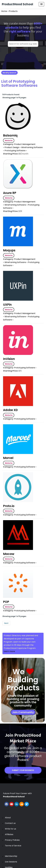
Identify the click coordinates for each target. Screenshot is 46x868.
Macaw (9, 554)
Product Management (25, 144)
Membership (11, 856)
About (8, 818)
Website (9, 140)
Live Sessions (11, 862)
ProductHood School (17, 4)
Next (6, 623)
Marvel (8, 458)
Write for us (10, 829)
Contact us (10, 823)
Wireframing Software (32, 147)
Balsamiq (10, 135)
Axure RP (10, 193)
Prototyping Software (15, 151)
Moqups (9, 250)
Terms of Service (13, 846)
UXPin (7, 305)
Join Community (23, 712)
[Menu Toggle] (41, 4)
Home (4, 11)
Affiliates (9, 834)
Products (13, 11)
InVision (9, 359)
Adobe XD (10, 410)
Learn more (9, 651)
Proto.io (9, 506)
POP (6, 602)
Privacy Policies (12, 840)
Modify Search (9, 73)
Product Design (12, 147)
